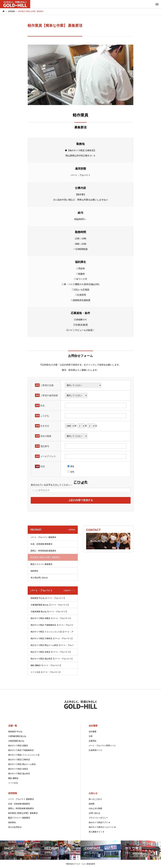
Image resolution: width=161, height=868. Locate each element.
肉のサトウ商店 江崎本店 (19, 760)
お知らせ (93, 793)
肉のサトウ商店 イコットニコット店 (24, 755)
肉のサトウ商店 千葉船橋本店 (21, 750)
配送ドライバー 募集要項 (41, 564)
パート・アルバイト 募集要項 (43, 537)
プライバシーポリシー (98, 818)
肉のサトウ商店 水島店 (18, 769)
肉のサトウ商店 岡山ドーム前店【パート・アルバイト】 (52, 646)
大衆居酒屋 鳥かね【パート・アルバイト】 (49, 612)
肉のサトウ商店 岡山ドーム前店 (22, 764)
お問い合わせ (94, 813)
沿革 (91, 736)
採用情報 (13, 793)
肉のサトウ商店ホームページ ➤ (102, 827)
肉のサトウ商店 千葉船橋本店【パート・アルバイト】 (52, 626)
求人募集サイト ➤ (97, 832)
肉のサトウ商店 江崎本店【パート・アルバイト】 (52, 638)
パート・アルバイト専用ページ (102, 746)
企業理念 (93, 741)
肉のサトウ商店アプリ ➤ (99, 822)
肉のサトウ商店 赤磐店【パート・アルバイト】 (51, 618)
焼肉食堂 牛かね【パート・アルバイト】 (48, 598)
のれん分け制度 (95, 808)
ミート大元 (13, 783)
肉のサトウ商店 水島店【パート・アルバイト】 (51, 652)
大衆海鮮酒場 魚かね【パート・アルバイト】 (50, 605)
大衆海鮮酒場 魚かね (17, 736)
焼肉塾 (92, 804)
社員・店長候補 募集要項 (41, 544)
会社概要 (93, 726)
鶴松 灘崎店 (13, 778)
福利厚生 (34, 571)
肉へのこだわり (95, 799)
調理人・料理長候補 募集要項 (43, 551)
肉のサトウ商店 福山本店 (19, 774)
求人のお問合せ (15, 827)
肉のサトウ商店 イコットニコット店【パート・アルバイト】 (52, 633)
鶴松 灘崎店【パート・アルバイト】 (46, 665)
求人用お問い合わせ (39, 578)
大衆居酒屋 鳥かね (16, 741)
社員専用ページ (95, 750)
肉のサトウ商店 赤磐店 (18, 746)
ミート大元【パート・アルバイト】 (46, 672)
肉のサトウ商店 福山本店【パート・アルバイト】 (52, 659)
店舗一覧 (13, 726)
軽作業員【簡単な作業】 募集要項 (23, 813)
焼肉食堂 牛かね (15, 732)
